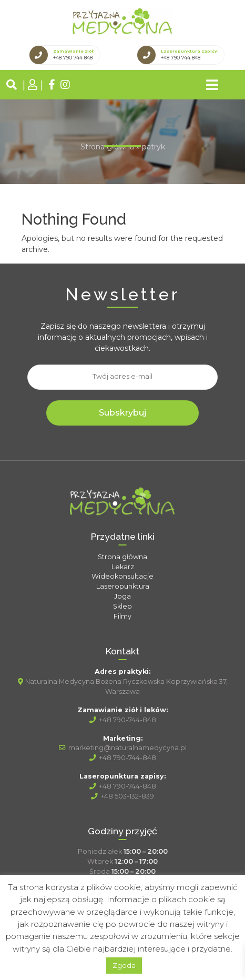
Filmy (122, 616)
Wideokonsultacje (122, 576)
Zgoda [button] (124, 965)
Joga (122, 596)
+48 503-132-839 (122, 796)
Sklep (122, 606)
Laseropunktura (123, 586)
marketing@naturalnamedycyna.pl (123, 748)
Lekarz (123, 567)
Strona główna (107, 147)
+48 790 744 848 (73, 58)
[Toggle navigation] (212, 85)
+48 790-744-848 (123, 720)
